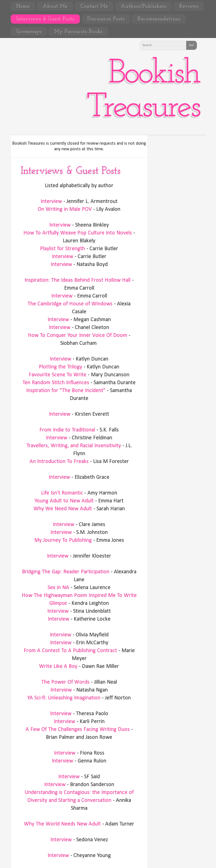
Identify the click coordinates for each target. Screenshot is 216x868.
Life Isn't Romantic (62, 493)
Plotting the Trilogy (60, 367)
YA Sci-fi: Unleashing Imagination (64, 698)
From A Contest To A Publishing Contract (70, 651)
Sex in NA (58, 588)
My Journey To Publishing (63, 540)
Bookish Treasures (143, 91)
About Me (55, 6)
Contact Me (94, 6)
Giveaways (29, 32)
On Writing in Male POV (65, 209)
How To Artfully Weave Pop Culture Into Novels (78, 233)
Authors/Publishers (144, 6)
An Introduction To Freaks (59, 462)
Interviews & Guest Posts (45, 19)
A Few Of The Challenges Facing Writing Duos (78, 730)
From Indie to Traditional (67, 430)
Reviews (189, 6)
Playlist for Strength (62, 249)
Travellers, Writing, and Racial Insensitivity (74, 446)
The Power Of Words (65, 682)
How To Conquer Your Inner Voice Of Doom (77, 335)
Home (23, 6)
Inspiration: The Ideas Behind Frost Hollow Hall (77, 280)
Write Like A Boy (58, 666)
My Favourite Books (78, 32)
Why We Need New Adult (63, 509)
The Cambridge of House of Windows (70, 304)
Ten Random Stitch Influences (56, 383)
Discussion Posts (106, 19)
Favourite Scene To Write (58, 375)
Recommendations (159, 19)
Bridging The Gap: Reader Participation (66, 572)
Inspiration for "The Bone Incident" (66, 391)
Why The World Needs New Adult (62, 824)
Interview (51, 202)
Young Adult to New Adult (64, 501)
